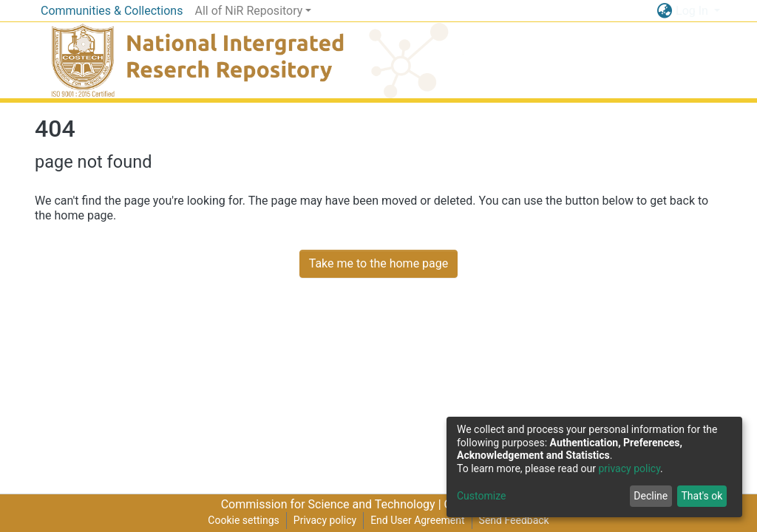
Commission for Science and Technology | (333, 504)
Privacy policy (325, 520)
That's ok (702, 496)
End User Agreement (417, 520)
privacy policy (629, 468)
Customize (481, 496)
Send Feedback (514, 520)
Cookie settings (244, 520)
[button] (664, 11)
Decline (651, 496)
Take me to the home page (379, 263)
